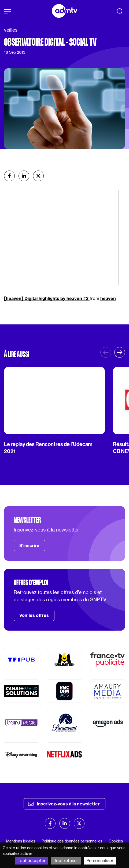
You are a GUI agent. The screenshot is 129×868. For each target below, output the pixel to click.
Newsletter (27, 520)
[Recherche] (120, 11)
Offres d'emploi (31, 583)
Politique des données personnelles (72, 841)
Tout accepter (32, 860)
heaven (108, 298)
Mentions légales (21, 841)
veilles (11, 30)
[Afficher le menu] (8, 11)
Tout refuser (66, 860)
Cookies (116, 841)
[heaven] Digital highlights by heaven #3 (47, 298)
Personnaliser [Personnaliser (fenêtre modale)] (100, 860)
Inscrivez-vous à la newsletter (64, 804)
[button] (120, 352)
